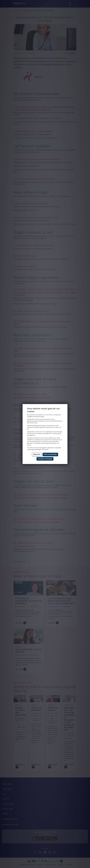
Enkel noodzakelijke (50, 454)
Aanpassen (37, 454)
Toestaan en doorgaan (45, 459)
